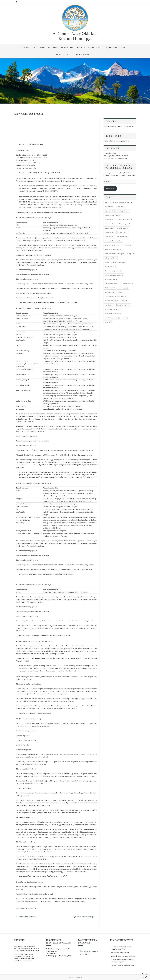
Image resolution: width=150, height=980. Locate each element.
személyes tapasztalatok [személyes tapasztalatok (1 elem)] (114, 275)
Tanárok (81, 48)
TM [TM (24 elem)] (120, 292)
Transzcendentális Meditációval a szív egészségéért (123, 961)
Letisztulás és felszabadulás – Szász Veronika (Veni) (121, 948)
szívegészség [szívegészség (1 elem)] (128, 284)
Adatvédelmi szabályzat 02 (27, 917)
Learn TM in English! (81, 55)
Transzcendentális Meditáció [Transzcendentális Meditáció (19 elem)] (115, 296)
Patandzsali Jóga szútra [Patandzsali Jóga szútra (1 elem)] (113, 271)
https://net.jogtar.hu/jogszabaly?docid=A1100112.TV (38, 191)
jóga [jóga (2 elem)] (128, 224)
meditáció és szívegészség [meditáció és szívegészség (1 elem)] (114, 254)
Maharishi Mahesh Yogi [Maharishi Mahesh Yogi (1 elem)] (113, 241)
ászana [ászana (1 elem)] (108, 322)
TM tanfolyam (51, 953)
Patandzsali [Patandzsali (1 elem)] (110, 267)
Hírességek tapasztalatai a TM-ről (116, 156)
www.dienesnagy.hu (29, 168)
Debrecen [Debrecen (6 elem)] (120, 207)
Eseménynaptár (96, 48)
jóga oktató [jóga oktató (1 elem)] (109, 228)
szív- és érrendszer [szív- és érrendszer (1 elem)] (112, 284)
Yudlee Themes (78, 977)
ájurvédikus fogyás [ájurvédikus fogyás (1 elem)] (123, 305)
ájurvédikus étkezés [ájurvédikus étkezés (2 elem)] (112, 318)
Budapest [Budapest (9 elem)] (109, 207)
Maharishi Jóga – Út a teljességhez (59, 956)
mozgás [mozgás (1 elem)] (131, 254)
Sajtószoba (112, 48)
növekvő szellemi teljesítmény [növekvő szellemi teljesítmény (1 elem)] (115, 262)
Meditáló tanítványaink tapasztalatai (116, 141)
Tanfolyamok (67, 48)
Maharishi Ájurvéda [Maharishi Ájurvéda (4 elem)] (112, 245)
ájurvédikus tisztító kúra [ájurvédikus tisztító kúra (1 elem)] (113, 314)
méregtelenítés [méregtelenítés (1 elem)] (111, 258)
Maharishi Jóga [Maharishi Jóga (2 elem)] (122, 237)
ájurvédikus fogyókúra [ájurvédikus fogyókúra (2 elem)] (113, 309)
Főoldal (25, 48)
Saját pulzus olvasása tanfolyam (85, 917)
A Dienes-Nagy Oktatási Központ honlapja (75, 36)
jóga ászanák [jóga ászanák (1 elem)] (110, 232)
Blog (123, 48)
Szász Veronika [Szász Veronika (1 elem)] (111, 279)
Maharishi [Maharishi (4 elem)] (109, 237)
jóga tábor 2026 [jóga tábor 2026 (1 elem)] (123, 228)
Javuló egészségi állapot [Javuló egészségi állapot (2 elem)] (113, 215)
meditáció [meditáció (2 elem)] (127, 245)
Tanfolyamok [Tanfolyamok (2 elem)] (110, 288)
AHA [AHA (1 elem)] (107, 202)
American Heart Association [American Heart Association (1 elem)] (122, 202)
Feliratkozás (110, 188)
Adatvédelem (62, 55)
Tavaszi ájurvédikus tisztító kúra (122, 965)
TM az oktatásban (110, 153)
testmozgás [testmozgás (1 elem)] (123, 288)
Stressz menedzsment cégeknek (115, 158)
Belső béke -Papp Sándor (120, 952)
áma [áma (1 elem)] (126, 318)
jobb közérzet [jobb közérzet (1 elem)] (110, 219)
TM (34, 48)
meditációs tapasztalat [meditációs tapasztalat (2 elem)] (113, 249)
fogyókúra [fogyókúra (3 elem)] (109, 211)
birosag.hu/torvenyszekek (75, 901)
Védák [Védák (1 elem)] (124, 301)
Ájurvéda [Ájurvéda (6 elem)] (109, 305)
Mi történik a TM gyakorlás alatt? (58, 949)
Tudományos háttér (48, 48)
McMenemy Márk (52, 951)
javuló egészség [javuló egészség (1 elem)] (123, 211)
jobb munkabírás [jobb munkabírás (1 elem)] (125, 219)
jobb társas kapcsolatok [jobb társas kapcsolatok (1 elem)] (113, 224)
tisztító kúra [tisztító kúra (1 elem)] (109, 292)
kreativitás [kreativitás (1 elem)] (123, 232)
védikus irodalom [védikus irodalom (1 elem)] (111, 301)
